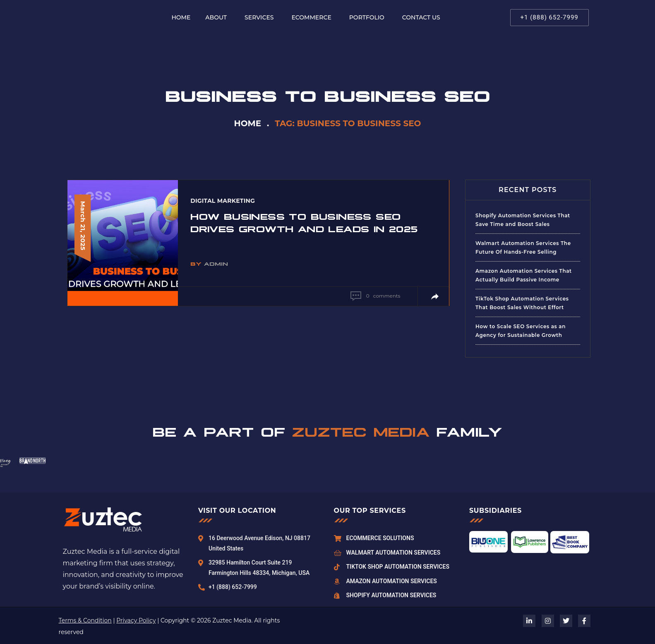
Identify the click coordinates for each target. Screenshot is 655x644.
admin (216, 263)
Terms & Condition (85, 620)
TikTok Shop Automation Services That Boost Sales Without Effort (522, 303)
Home (248, 123)
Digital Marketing (223, 201)
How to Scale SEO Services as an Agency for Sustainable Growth (521, 331)
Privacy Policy (136, 620)
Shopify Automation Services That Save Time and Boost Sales (523, 220)
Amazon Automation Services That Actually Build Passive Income (524, 275)
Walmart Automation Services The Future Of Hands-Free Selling (523, 248)
